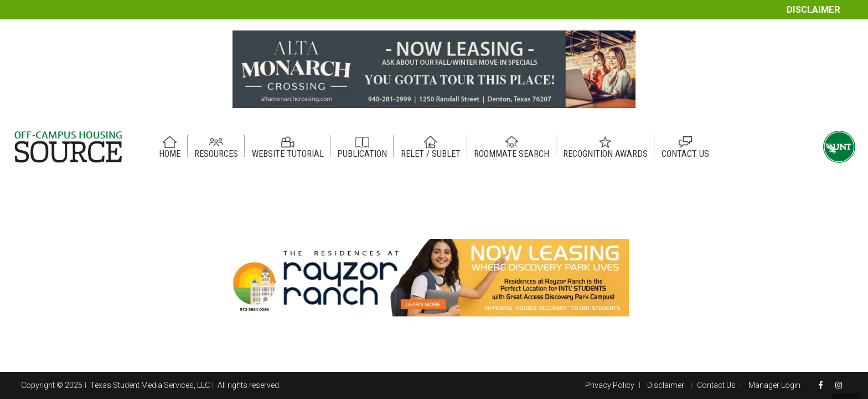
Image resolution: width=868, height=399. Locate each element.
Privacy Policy (610, 385)
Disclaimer (813, 10)
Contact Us (716, 385)
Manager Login (774, 385)
